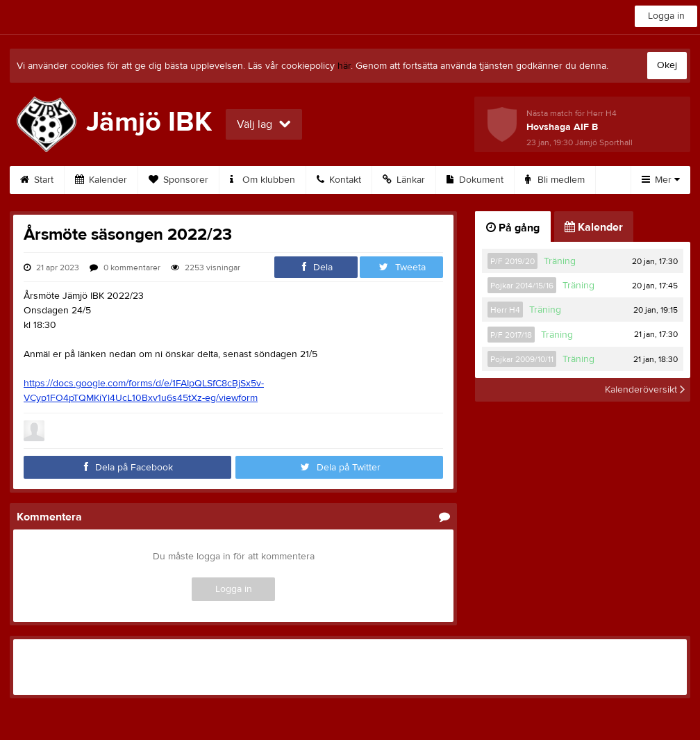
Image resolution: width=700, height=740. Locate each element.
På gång (513, 228)
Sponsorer (178, 180)
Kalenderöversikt (645, 390)
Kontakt (339, 180)
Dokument (475, 180)
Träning (560, 261)
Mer (661, 180)
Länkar (404, 180)
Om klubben (262, 180)
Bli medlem (555, 180)
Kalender (101, 180)
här (344, 66)
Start (37, 180)
